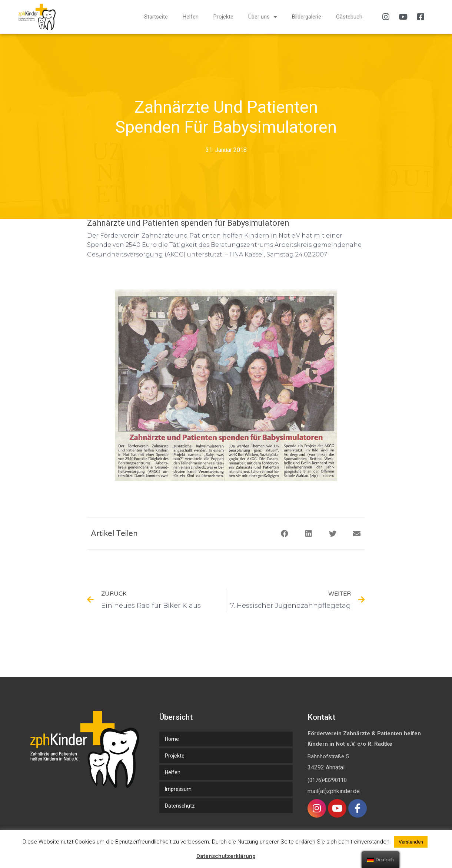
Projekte (223, 17)
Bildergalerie (307, 17)
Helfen (191, 17)
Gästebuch (349, 17)
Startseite (156, 17)
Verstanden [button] (411, 842)
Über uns (263, 17)
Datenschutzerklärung (226, 856)
